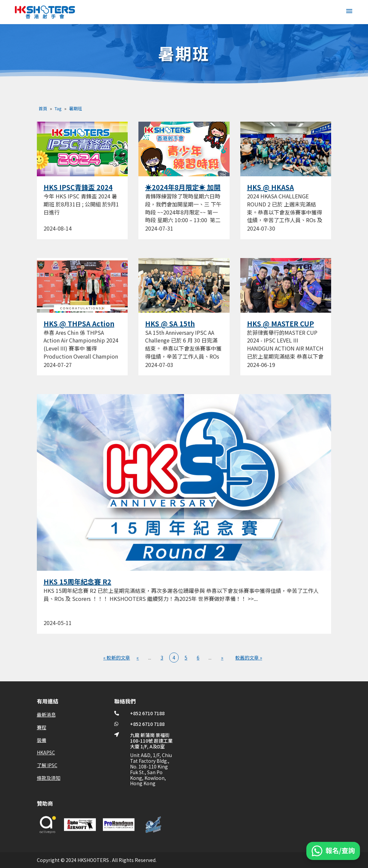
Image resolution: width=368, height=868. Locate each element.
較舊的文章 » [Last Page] (249, 658)
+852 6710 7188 (147, 713)
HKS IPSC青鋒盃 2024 (78, 187)
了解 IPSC (47, 765)
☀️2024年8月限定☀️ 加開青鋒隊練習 (183, 191)
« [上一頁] (138, 658)
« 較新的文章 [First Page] (117, 658)
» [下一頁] (222, 658)
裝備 (42, 740)
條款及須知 (49, 778)
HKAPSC (46, 752)
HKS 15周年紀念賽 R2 (77, 582)
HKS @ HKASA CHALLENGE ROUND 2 (283, 191)
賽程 (42, 727)
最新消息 (46, 715)
